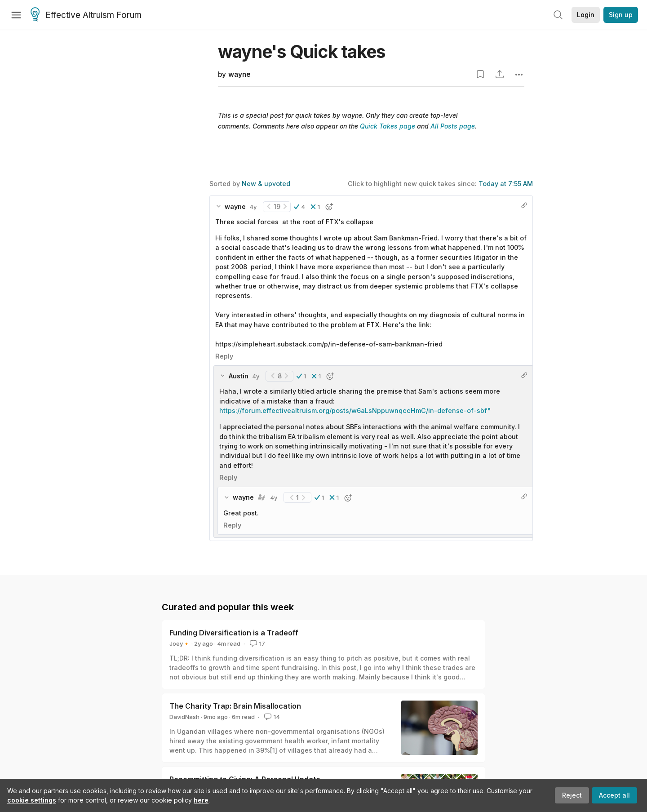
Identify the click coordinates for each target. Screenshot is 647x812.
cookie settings (32, 800)
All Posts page (453, 126)
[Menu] (16, 15)
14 (271, 717)
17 (257, 643)
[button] (299, 207)
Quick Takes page (388, 126)
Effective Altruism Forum (86, 15)
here (201, 800)
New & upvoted (266, 184)
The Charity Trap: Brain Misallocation (235, 706)
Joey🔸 (180, 643)
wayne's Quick (301, 51)
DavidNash (184, 717)
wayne (239, 74)
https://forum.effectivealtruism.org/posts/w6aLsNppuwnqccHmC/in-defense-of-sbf (353, 410)
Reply (224, 356)
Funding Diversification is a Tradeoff (234, 633)
